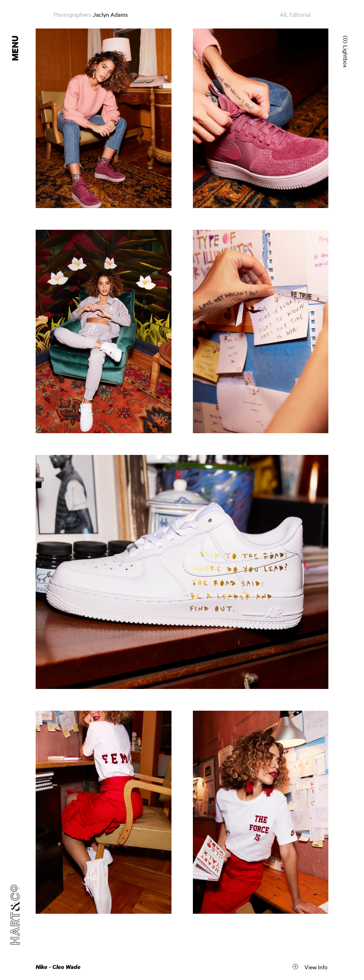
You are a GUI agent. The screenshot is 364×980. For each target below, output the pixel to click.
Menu (16, 48)
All (283, 14)
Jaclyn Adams (110, 14)
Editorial (300, 14)
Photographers (72, 14)
